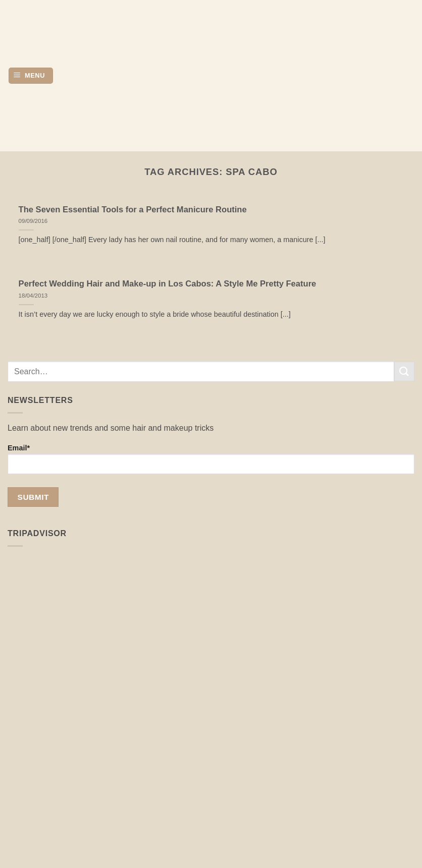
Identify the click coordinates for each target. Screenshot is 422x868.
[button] (31, 76)
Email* (211, 459)
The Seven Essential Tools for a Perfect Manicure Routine (133, 210)
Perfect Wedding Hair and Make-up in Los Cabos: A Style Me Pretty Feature (168, 284)
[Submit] (404, 371)
